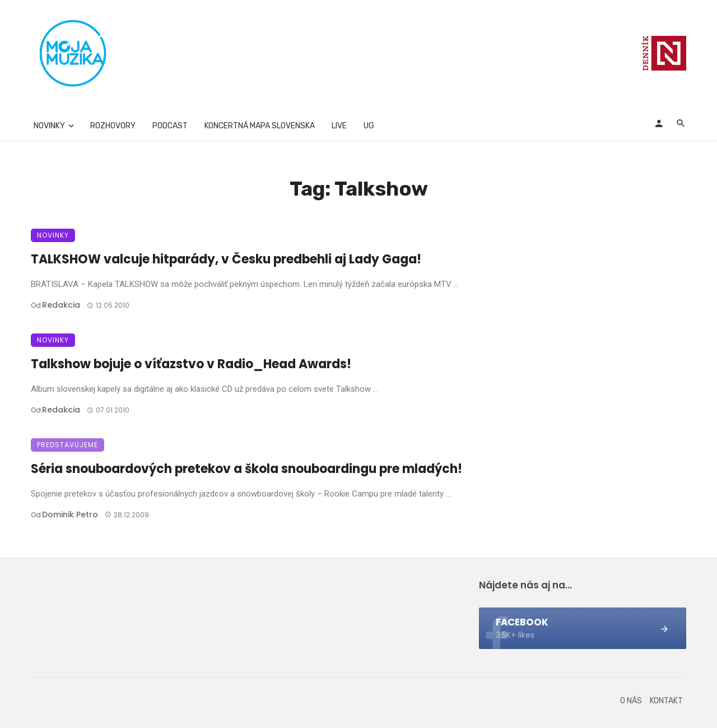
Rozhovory (113, 126)
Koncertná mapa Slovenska (260, 126)
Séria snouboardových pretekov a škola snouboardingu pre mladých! (246, 469)
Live (339, 126)
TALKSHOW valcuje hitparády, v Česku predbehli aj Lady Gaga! (226, 259)
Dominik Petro (70, 514)
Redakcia (61, 305)
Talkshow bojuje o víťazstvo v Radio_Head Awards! (191, 364)
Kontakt (666, 701)
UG (369, 126)
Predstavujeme (67, 445)
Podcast (170, 126)
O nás (631, 701)
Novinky (49, 126)
